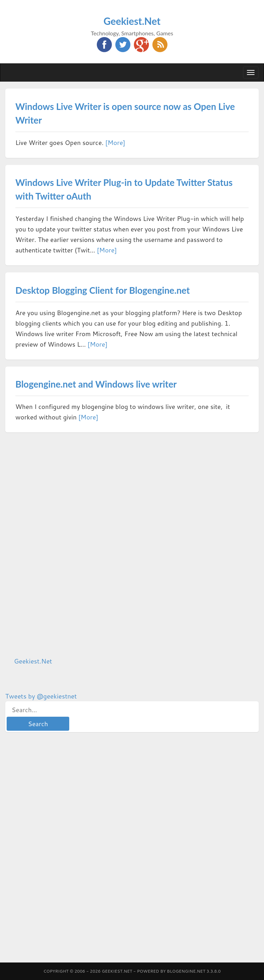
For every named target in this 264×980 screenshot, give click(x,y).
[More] (115, 143)
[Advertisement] (58, 544)
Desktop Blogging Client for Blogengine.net (103, 290)
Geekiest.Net (132, 21)
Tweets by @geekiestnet (41, 696)
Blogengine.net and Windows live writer (96, 384)
